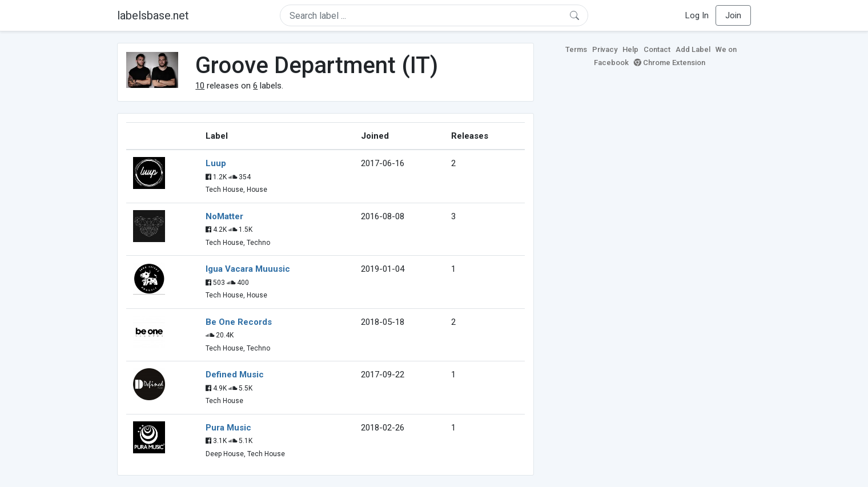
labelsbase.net (153, 15)
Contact (657, 49)
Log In (697, 15)
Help (630, 49)
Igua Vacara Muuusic (248, 269)
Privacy (605, 49)
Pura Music (228, 428)
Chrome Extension (670, 63)
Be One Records (239, 322)
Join (733, 15)
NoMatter (224, 216)
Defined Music (235, 375)
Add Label (693, 49)
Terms (576, 49)
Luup (216, 163)
